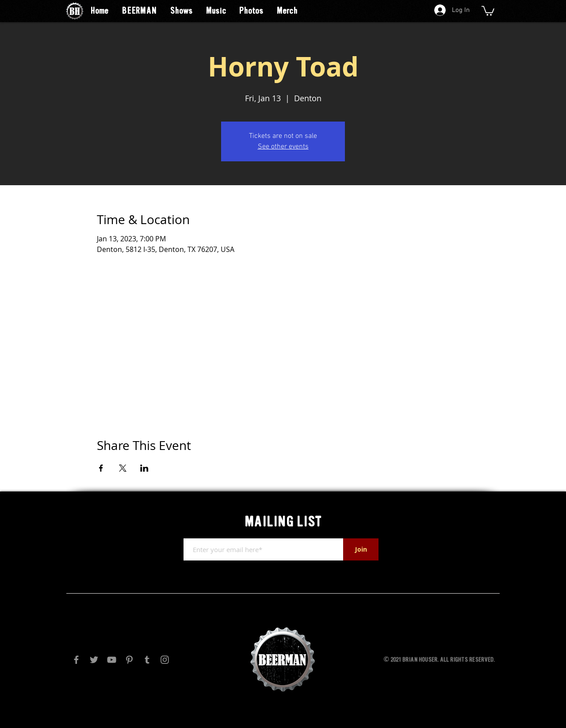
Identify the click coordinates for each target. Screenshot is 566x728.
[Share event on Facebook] (101, 468)
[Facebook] (76, 660)
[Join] (361, 549)
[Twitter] (94, 660)
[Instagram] (165, 660)
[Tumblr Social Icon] (147, 660)
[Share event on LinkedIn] (144, 468)
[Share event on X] (123, 468)
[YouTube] (112, 660)
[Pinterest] (129, 660)
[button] (488, 10)
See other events (283, 147)
